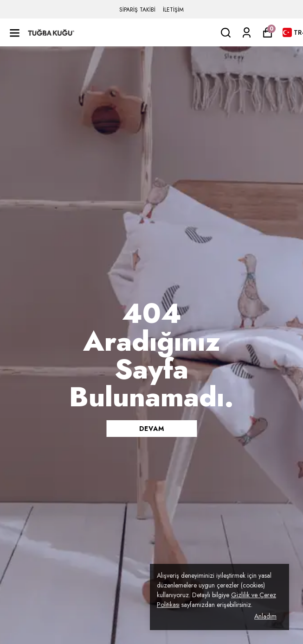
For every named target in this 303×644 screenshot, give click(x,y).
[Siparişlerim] (247, 33)
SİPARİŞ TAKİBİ (137, 10)
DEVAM (152, 429)
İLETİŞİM (173, 10)
